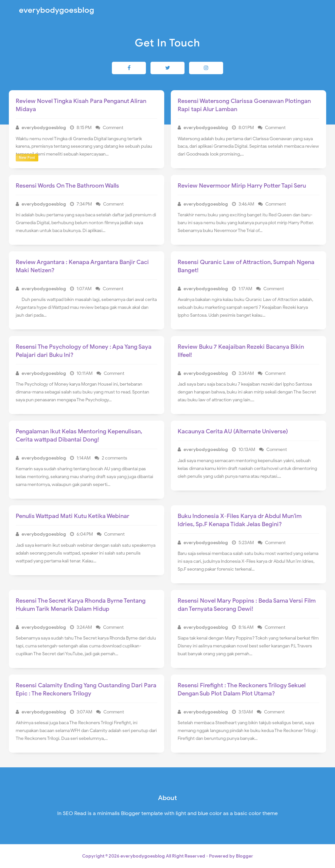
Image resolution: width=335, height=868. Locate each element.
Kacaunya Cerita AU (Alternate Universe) (233, 431)
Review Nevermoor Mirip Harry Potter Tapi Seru (242, 186)
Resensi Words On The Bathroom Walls (67, 186)
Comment (114, 128)
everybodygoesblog (143, 856)
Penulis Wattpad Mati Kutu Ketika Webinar (72, 516)
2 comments (115, 458)
